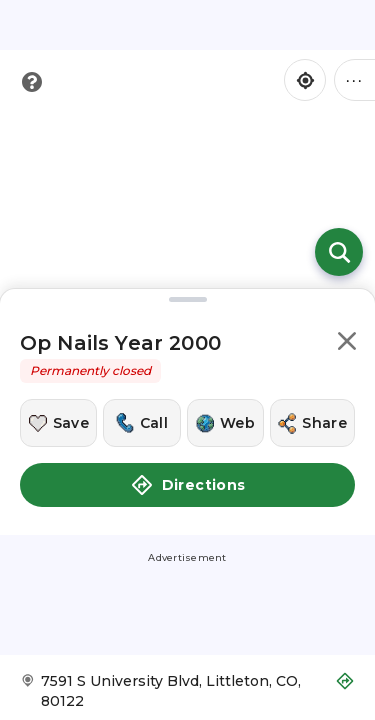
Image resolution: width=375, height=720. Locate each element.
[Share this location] (312, 423)
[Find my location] (305, 80)
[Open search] (339, 252)
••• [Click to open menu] (355, 79)
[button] (347, 344)
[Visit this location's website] (225, 423)
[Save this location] (58, 423)
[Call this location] (141, 423)
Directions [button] (188, 485)
